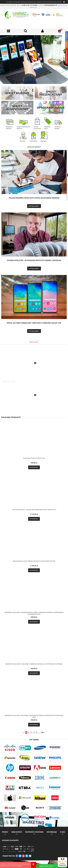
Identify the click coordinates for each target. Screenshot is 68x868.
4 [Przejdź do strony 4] (34, 732)
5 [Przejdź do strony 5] (37, 732)
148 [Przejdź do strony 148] (42, 732)
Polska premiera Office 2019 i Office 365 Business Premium (34, 198)
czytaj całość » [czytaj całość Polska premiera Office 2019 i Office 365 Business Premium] (34, 206)
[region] (34, 60)
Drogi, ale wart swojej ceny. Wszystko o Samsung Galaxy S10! (34, 323)
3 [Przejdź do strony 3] (31, 732)
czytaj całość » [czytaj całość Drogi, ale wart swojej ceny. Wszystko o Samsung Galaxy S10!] (34, 331)
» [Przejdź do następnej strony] (44, 733)
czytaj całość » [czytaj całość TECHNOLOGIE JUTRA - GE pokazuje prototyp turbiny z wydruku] (34, 268)
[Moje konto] (43, 31)
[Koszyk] (59, 31)
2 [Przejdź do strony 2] (29, 732)
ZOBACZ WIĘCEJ (34, 71)
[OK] (26, 31)
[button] (9, 31)
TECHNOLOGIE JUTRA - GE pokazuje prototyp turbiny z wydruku (34, 260)
